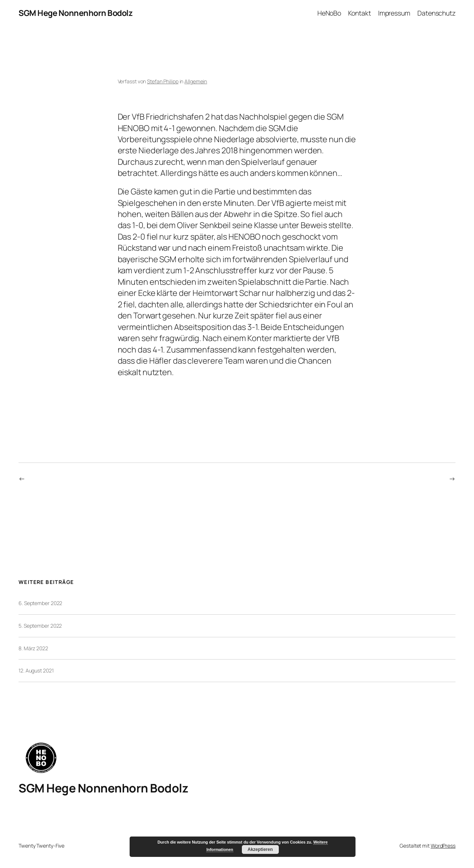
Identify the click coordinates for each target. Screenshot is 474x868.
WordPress (443, 846)
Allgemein (196, 81)
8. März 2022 (33, 648)
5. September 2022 (40, 626)
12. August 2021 (36, 670)
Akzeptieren (260, 849)
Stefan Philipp (163, 81)
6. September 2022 (40, 603)
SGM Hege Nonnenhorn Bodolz (76, 13)
